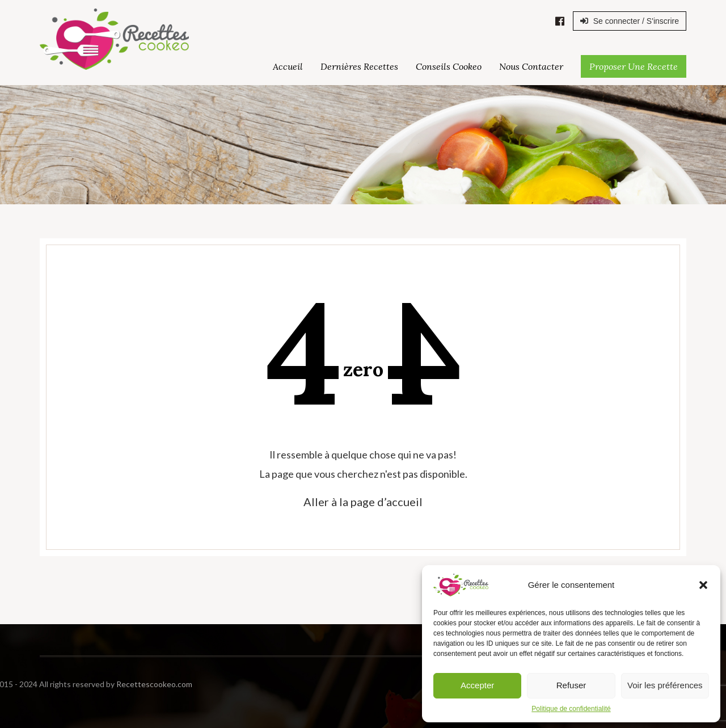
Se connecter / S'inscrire (630, 21)
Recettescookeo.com (94, 684)
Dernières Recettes (359, 66)
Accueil (288, 66)
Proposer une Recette (634, 66)
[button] (703, 585)
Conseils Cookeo (449, 66)
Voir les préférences (665, 685)
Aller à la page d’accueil (363, 502)
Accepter (477, 685)
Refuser (571, 685)
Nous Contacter (531, 66)
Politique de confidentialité (571, 709)
